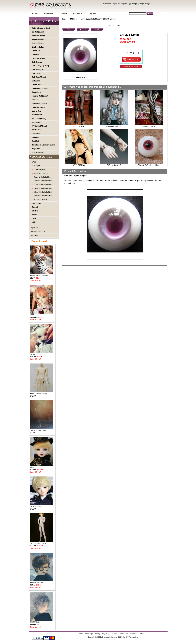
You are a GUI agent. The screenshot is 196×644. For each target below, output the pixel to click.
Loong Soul (37, 111)
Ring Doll (36, 137)
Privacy (114, 634)
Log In (114, 4)
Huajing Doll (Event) (40, 96)
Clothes (35, 211)
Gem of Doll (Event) (40, 88)
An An (42, 353)
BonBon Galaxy (38, 47)
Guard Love (37, 92)
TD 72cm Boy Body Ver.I (42, 542)
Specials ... (36, 228)
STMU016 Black (79, 165)
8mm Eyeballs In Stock (42, 177)
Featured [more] (39, 241)
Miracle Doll (37, 122)
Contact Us (78, 14)
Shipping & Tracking (93, 634)
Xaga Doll (36, 149)
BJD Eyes (73, 19)
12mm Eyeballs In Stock (90, 19)
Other (34, 218)
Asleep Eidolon (38, 43)
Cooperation (123, 634)
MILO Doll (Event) (39, 119)
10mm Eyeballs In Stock (43, 181)
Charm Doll (37, 51)
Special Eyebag (40, 169)
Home (35, 14)
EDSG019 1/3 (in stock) (42, 275)
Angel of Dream (38, 39)
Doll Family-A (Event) (40, 66)
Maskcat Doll (37, 115)
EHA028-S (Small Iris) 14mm (149, 165)
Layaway (63, 14)
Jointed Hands (38, 152)
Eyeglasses (37, 203)
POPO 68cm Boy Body (42, 393)
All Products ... (37, 235)
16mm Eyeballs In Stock (43, 192)
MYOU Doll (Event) (39, 126)
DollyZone (36, 81)
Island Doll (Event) (39, 103)
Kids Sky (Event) (39, 107)
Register (124, 4)
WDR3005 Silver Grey (114, 126)
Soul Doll (36, 141)
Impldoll (35, 100)
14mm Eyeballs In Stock (43, 188)
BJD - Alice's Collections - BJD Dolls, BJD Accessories (119, 637)
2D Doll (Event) (38, 32)
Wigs (34, 162)
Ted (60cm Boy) (42, 506)
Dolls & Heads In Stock (41, 28)
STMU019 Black (149, 126)
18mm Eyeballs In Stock (43, 196)
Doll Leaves (37, 73)
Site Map (133, 634)
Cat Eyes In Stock (41, 173)
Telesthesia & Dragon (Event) (44, 145)
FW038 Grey (42, 621)
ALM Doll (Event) (39, 36)
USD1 (34, 222)
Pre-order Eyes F (40, 200)
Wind (42, 466)
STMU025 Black (79, 126)
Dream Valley (37, 85)
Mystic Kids (37, 130)
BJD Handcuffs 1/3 (114, 165)
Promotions (48, 14)
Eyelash (35, 207)
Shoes (35, 215)
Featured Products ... (39, 232)
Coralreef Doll (38, 55)
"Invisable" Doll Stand (42, 429)
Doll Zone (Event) (39, 77)
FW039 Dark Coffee (42, 582)
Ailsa (42, 314)
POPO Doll (36, 134)
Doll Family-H (37, 70)
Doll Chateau (37, 62)
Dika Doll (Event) (39, 58)
